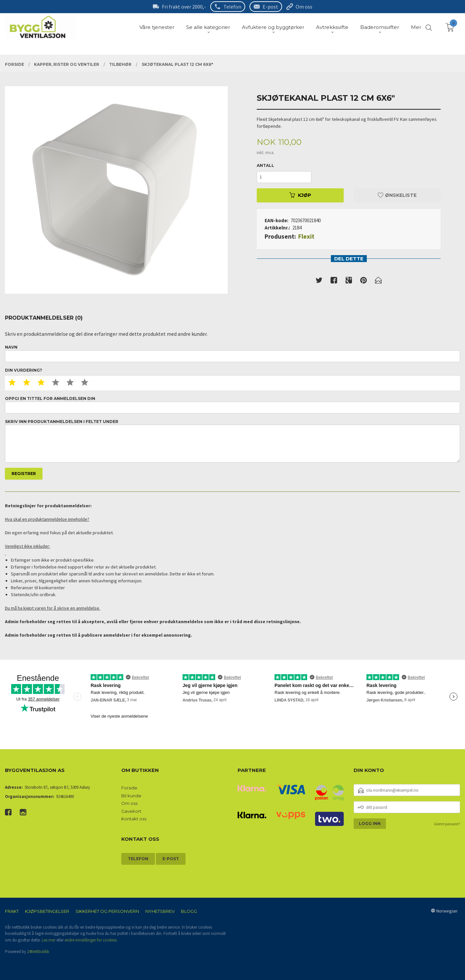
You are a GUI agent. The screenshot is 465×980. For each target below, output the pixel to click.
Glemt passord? (447, 824)
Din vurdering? (24, 370)
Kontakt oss (134, 819)
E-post (270, 7)
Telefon (232, 7)
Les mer (49, 940)
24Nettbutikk (38, 952)
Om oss (304, 7)
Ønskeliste (397, 195)
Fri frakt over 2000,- (184, 7)
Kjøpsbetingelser (47, 911)
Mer (416, 27)
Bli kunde (131, 796)
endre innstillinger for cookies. (91, 940)
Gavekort (131, 811)
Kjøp (300, 195)
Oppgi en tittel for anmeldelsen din (232, 405)
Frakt (12, 911)
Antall (265, 165)
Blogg (189, 911)
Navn (232, 353)
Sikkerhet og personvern (107, 911)
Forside (129, 788)
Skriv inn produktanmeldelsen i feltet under (232, 441)
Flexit (306, 236)
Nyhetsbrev (160, 911)
